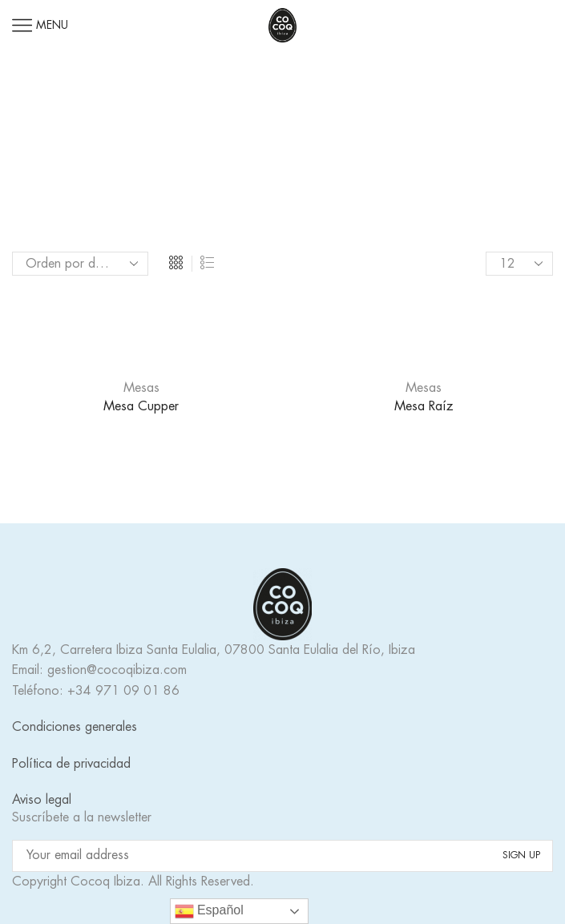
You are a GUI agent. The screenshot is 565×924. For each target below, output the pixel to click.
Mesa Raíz (424, 406)
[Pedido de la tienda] (80, 264)
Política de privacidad (71, 764)
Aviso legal (42, 800)
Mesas (141, 388)
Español (209, 911)
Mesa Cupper (141, 406)
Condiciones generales (75, 727)
